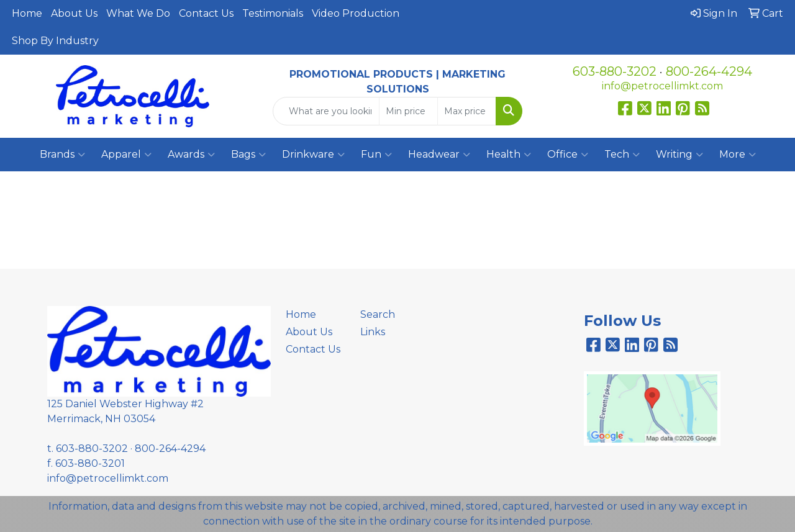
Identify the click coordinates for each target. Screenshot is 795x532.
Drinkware (313, 155)
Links (373, 332)
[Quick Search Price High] (467, 111)
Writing (679, 155)
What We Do (138, 13)
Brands (62, 155)
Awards (191, 155)
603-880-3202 (615, 71)
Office (568, 155)
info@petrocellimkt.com (662, 86)
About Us (74, 13)
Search (378, 314)
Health (509, 155)
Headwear (439, 155)
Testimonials (273, 13)
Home (27, 13)
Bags (248, 155)
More (738, 155)
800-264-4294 (709, 71)
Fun (376, 155)
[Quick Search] (326, 111)
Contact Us (206, 13)
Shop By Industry (55, 41)
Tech (622, 155)
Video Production (356, 13)
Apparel (126, 155)
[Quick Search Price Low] (408, 111)
